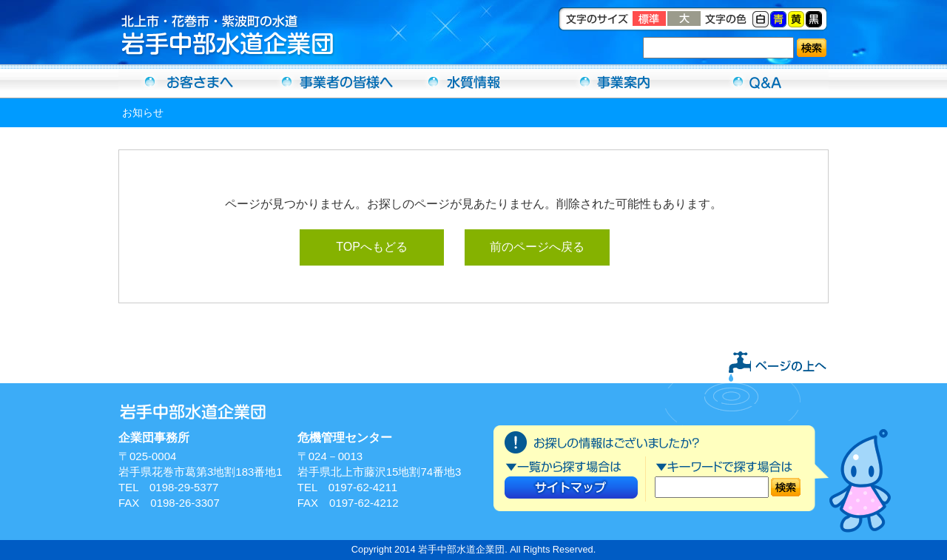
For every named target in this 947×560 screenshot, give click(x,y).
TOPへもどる (372, 247)
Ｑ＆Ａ (758, 81)
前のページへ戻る (537, 247)
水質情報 (473, 81)
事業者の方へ (331, 81)
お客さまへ (189, 81)
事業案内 (616, 81)
